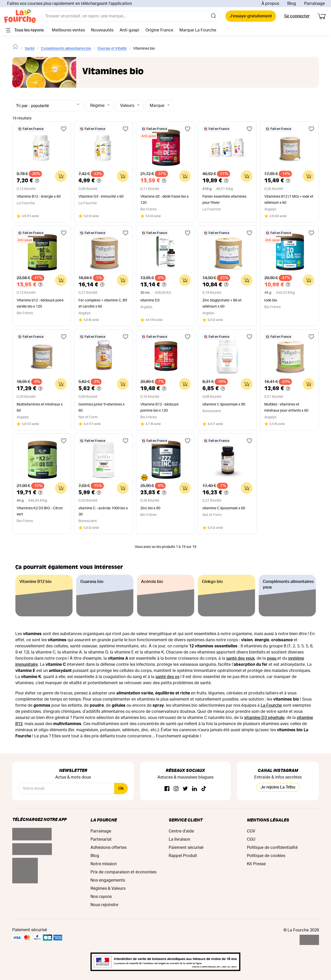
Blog (292, 4)
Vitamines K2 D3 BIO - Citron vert (40, 511)
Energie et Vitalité (112, 49)
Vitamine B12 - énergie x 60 (39, 197)
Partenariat (101, 839)
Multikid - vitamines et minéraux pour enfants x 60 (286, 408)
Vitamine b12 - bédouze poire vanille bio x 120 (40, 303)
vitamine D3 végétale (264, 718)
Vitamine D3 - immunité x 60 (101, 197)
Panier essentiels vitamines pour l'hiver (224, 200)
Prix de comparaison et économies (123, 872)
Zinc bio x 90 (150, 508)
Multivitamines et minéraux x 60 (40, 408)
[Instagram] (176, 789)
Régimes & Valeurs (108, 888)
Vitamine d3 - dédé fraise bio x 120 (164, 200)
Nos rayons (101, 897)
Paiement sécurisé (186, 848)
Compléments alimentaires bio (66, 49)
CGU (251, 839)
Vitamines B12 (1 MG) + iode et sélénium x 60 (289, 200)
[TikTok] (204, 789)
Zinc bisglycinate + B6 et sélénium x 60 (222, 303)
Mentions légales (268, 820)
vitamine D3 (150, 300)
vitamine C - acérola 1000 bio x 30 (103, 511)
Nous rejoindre (104, 905)
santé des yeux (240, 658)
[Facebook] (167, 789)
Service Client (186, 820)
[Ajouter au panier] (61, 176)
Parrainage (315, 4)
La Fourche (271, 705)
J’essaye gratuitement (251, 16)
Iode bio (271, 300)
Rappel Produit (183, 856)
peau (272, 658)
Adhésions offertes (109, 848)
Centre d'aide (181, 831)
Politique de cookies (266, 856)
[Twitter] (185, 789)
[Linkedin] (195, 789)
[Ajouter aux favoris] (64, 129)
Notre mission (104, 864)
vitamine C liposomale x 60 (224, 508)
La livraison (179, 839)
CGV (251, 831)
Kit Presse (256, 864)
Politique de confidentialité (272, 848)
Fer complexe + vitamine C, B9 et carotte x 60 (103, 303)
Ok (121, 788)
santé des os (167, 677)
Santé (30, 49)
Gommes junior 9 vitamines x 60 (101, 408)
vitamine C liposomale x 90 (224, 404)
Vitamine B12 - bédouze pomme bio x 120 (159, 408)
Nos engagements (108, 880)
